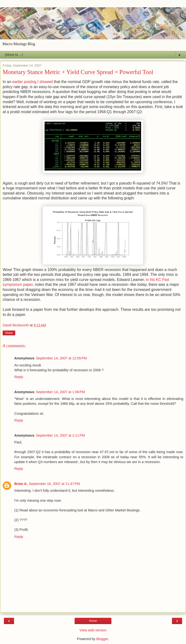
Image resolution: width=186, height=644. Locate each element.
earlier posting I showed (33, 82)
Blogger (102, 639)
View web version (93, 630)
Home (93, 621)
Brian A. (21, 484)
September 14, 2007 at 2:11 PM (60, 435)
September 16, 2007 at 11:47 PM (54, 484)
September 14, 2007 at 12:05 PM (61, 358)
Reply (19, 377)
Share (9, 333)
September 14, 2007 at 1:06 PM (60, 392)
